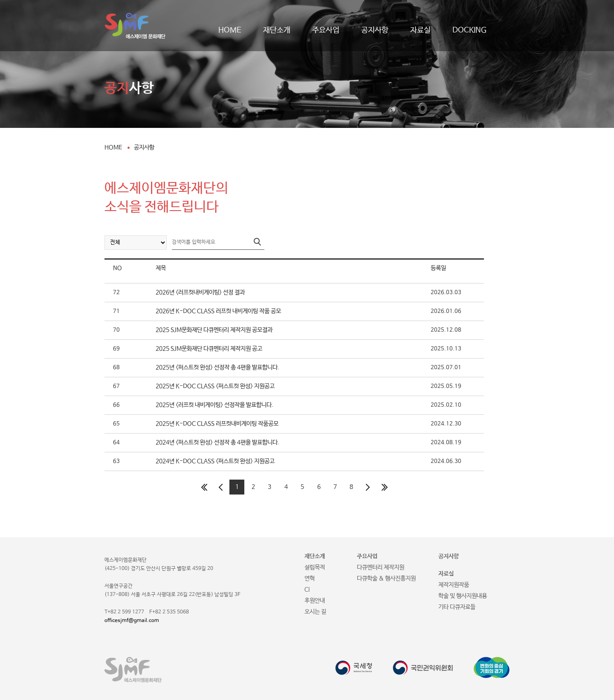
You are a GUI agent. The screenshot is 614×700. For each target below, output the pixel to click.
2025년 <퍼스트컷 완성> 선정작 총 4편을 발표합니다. (217, 367)
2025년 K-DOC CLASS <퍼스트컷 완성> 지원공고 (215, 386)
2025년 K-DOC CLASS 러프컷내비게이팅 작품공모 (217, 424)
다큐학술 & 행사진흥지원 (386, 579)
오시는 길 (315, 612)
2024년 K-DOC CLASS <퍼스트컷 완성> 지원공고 (215, 461)
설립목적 (315, 567)
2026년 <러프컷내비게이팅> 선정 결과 (200, 292)
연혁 (310, 579)
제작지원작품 (454, 585)
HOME (230, 30)
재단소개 (277, 30)
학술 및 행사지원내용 (463, 596)
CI (307, 590)
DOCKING (469, 30)
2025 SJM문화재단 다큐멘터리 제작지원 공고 (209, 349)
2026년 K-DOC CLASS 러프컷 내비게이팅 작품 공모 (218, 311)
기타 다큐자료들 (457, 607)
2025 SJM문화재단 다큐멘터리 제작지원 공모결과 (214, 330)
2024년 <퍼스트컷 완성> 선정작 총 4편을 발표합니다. (217, 443)
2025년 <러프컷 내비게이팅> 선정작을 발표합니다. (214, 405)
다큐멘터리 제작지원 (381, 567)
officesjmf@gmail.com (132, 621)
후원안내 (315, 601)
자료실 (420, 30)
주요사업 (326, 30)
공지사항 (375, 30)
